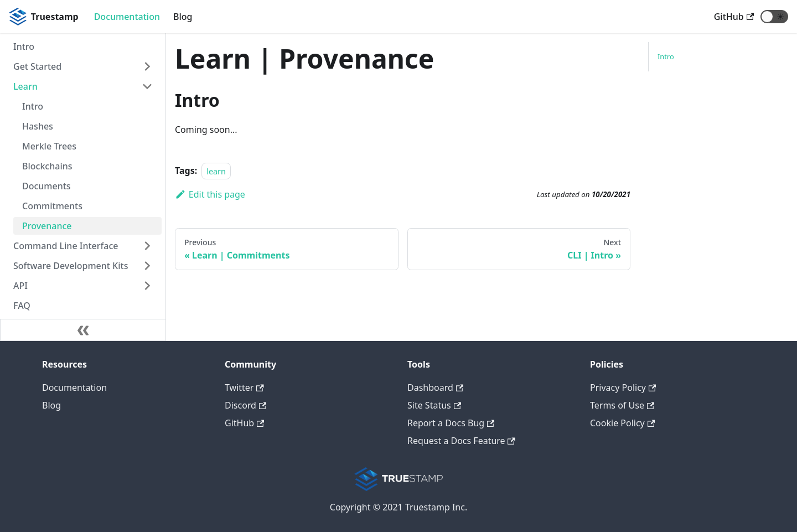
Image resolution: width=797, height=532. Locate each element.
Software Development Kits (71, 266)
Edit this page (210, 194)
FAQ (22, 306)
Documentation (127, 17)
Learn (25, 86)
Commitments (52, 206)
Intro (24, 47)
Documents (46, 186)
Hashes (38, 126)
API (20, 286)
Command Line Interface (66, 246)
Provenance (47, 226)
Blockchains (47, 166)
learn (216, 171)
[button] (774, 17)
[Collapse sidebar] (83, 330)
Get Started (37, 66)
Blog (183, 17)
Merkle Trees (49, 146)
